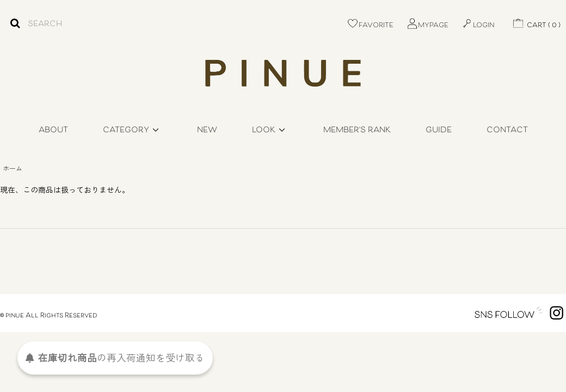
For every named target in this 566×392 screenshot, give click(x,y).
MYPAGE (427, 26)
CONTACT (507, 130)
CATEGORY (133, 130)
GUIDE (439, 130)
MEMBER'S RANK (357, 130)
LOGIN (478, 26)
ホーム (13, 168)
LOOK (270, 130)
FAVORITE (370, 26)
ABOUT (53, 130)
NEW (207, 130)
